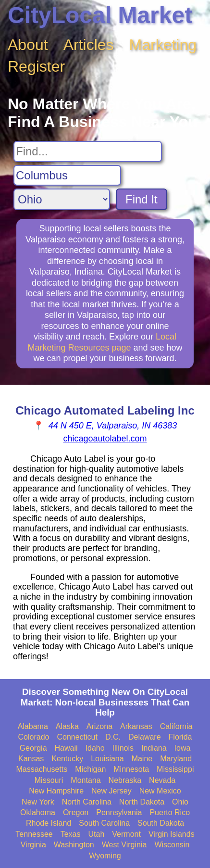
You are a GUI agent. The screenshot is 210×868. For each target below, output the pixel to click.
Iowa (183, 748)
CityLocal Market (100, 15)
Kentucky (67, 759)
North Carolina (87, 802)
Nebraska (125, 780)
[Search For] (88, 151)
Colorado (34, 737)
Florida (180, 737)
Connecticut (77, 737)
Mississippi (175, 769)
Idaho (95, 748)
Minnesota (131, 769)
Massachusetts (42, 769)
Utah (97, 834)
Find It (142, 199)
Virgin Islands (172, 834)
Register (36, 66)
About (28, 45)
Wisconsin (172, 845)
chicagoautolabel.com (105, 439)
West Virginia (124, 845)
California (176, 726)
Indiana (154, 748)
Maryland (176, 759)
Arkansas (136, 726)
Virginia (33, 845)
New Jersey (111, 791)
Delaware (145, 737)
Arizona (99, 726)
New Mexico (160, 791)
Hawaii (66, 748)
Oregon (76, 812)
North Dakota (142, 802)
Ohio (180, 802)
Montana (86, 780)
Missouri (49, 780)
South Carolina (104, 823)
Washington (74, 845)
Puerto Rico (170, 812)
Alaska (67, 726)
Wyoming (105, 856)
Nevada (162, 780)
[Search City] (67, 176)
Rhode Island (49, 823)
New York (38, 802)
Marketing (163, 45)
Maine (142, 759)
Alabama (33, 726)
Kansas (31, 759)
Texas (71, 834)
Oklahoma (38, 812)
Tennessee (34, 834)
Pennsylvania (119, 812)
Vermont (126, 834)
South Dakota (161, 823)
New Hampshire (56, 791)
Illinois (123, 748)
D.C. (113, 737)
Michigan (90, 769)
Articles (89, 45)
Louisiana (107, 759)
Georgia (33, 748)
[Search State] (62, 199)
